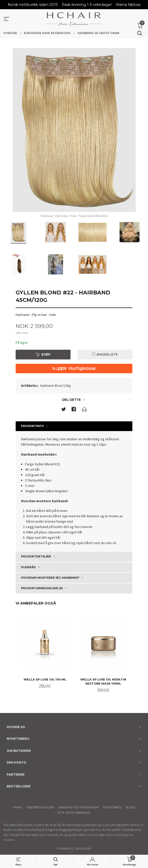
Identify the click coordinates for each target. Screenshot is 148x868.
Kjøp (43, 354)
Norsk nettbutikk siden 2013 (33, 5)
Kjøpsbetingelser (40, 807)
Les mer (92, 835)
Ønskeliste (105, 354)
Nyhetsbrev (112, 807)
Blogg (131, 807)
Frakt (17, 807)
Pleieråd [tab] (28, 567)
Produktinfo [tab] (32, 426)
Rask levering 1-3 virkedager (87, 5)
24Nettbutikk (83, 848)
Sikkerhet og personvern (79, 807)
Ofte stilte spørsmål (74, 813)
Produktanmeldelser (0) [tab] (42, 588)
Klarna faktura (128, 5)
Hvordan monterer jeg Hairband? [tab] (50, 578)
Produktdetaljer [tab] (36, 557)
